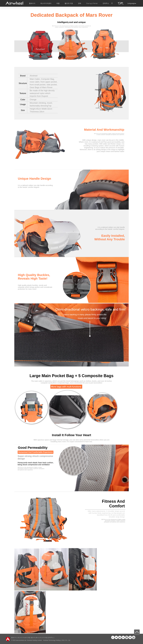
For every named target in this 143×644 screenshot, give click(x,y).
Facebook (113, 637)
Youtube (120, 637)
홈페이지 (32, 3)
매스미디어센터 (22, 638)
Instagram (127, 637)
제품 (58, 3)
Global (134, 637)
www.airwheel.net (21, 640)
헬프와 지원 (69, 3)
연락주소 (106, 3)
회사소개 (39, 638)
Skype (130, 637)
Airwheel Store (123, 637)
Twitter (116, 637)
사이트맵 (45, 638)
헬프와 (33, 638)
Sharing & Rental (92, 3)
